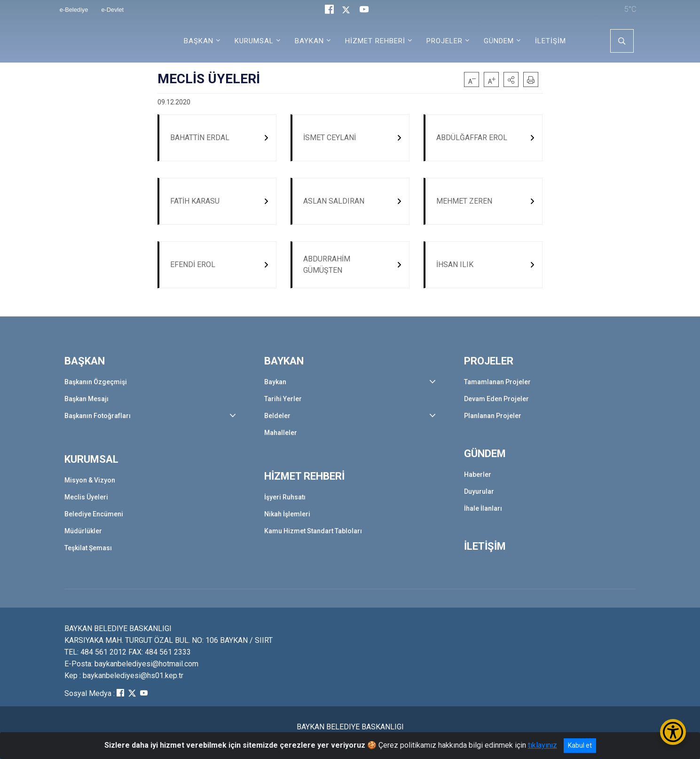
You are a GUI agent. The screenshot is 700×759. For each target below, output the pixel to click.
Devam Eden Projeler (496, 399)
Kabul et (580, 745)
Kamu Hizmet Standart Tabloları (313, 531)
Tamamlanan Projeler (497, 382)
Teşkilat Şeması (88, 548)
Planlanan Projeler (493, 416)
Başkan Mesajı (87, 399)
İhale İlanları (483, 509)
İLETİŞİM (551, 41)
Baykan (275, 382)
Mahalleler (281, 433)
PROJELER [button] (444, 41)
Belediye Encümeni (94, 514)
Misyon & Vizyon (90, 481)
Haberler (478, 475)
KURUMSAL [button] (254, 41)
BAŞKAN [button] (199, 41)
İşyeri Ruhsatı (285, 498)
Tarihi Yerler (283, 399)
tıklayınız (543, 745)
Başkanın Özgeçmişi (96, 382)
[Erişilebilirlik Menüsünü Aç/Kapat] (673, 732)
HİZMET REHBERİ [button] (375, 41)
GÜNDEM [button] (499, 41)
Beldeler (277, 416)
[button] (511, 79)
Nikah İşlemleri (287, 514)
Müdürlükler (83, 531)
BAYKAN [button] (309, 41)
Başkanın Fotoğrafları (98, 416)
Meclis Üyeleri (86, 498)
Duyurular (479, 492)
